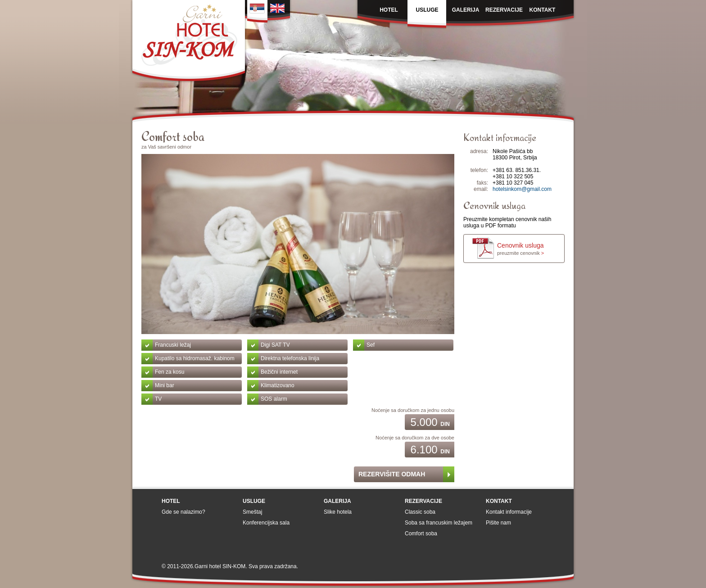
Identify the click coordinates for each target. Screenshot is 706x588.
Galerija (337, 501)
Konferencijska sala (266, 523)
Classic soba (420, 512)
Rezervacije (423, 501)
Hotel (171, 501)
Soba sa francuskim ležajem (439, 523)
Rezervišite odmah (392, 474)
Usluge (254, 501)
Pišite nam (498, 523)
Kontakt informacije (509, 512)
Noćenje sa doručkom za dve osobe (415, 438)
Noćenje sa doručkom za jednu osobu (413, 410)
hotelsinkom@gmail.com (522, 189)
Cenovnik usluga (520, 249)
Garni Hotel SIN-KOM (189, 42)
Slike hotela (338, 512)
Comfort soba (421, 534)
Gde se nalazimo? (183, 512)
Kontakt (499, 501)
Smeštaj (252, 512)
